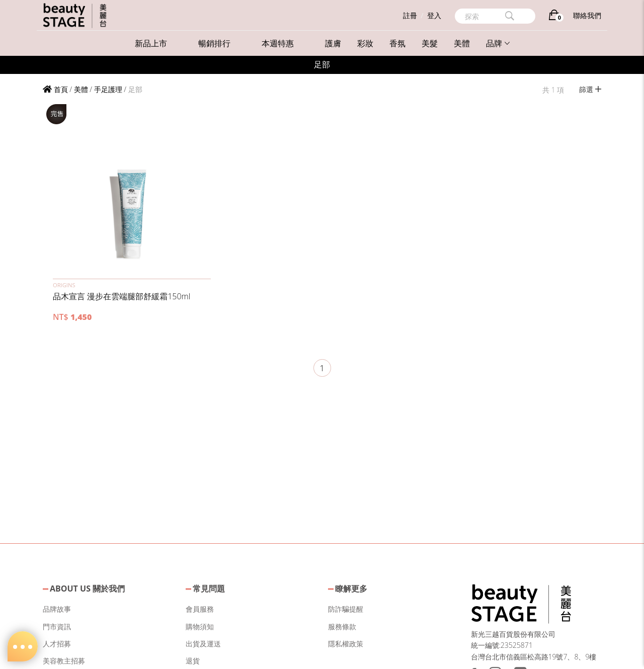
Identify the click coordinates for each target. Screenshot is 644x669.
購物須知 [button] (200, 626)
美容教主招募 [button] (64, 661)
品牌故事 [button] (57, 609)
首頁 (55, 89)
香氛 (397, 43)
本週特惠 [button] (278, 43)
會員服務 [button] (200, 609)
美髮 (430, 43)
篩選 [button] (590, 89)
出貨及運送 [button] (203, 644)
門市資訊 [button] (57, 626)
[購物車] (554, 17)
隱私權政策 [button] (346, 644)
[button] (132, 190)
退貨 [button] (193, 661)
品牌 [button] (498, 43)
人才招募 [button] (57, 644)
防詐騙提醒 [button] (346, 609)
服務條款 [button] (342, 626)
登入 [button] (434, 15)
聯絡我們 (587, 15)
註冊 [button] (410, 15)
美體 (462, 43)
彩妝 (365, 43)
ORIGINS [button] (64, 285)
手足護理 (108, 89)
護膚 (333, 43)
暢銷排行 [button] (214, 43)
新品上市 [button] (151, 43)
